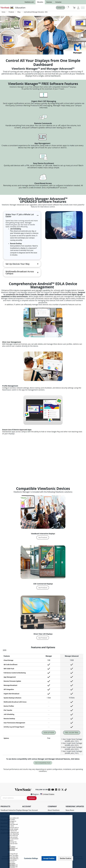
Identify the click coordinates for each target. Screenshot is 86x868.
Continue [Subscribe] (32, 798)
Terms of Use (11, 850)
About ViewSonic (54, 810)
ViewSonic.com (29, 2)
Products (11, 12)
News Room (70, 810)
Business (49, 2)
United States (47, 794)
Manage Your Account (30, 810)
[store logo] (27, 8)
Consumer (58, 2)
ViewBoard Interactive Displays (11, 810)
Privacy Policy (11, 847)
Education (40, 2)
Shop (19, 12)
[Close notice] (70, 858)
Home (4, 12)
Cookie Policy (11, 848)
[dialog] (43, 840)
